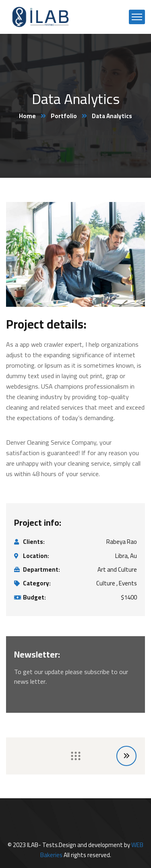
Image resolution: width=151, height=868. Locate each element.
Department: (41, 570)
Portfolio (64, 116)
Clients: (34, 542)
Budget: (34, 597)
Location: (36, 556)
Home (27, 116)
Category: (37, 583)
